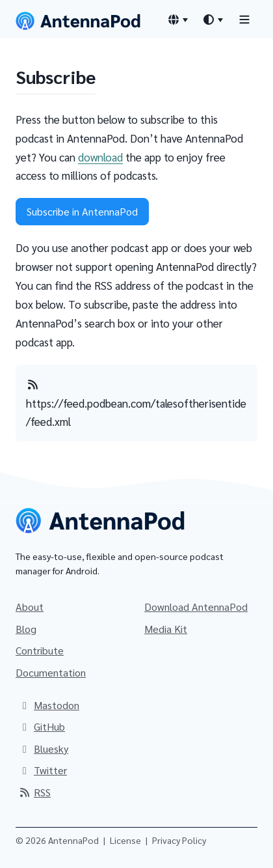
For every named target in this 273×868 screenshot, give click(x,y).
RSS (34, 792)
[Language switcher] (177, 20)
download (100, 157)
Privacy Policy (179, 840)
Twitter (43, 770)
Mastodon (49, 705)
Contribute (40, 650)
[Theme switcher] (213, 20)
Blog (26, 629)
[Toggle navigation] (244, 19)
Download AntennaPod (196, 607)
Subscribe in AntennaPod (82, 211)
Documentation (51, 672)
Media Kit (166, 629)
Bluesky (43, 749)
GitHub (42, 726)
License (125, 840)
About (30, 607)
